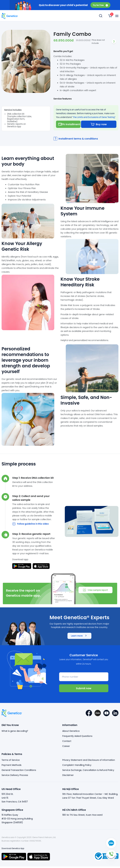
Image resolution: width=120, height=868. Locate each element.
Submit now (84, 690)
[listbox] (110, 16)
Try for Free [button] (100, 5)
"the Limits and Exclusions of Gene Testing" (94, 117)
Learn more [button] (79, 637)
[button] (111, 859)
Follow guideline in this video (31, 525)
